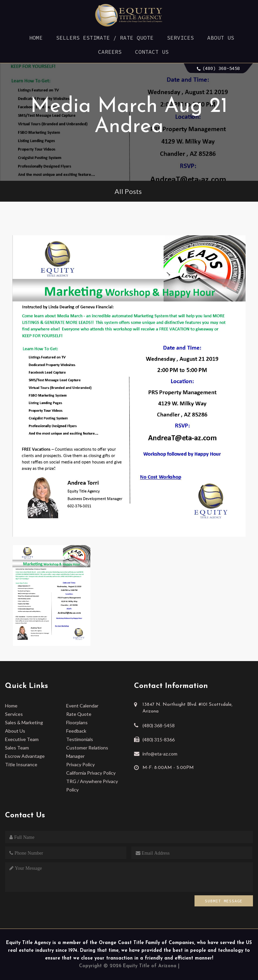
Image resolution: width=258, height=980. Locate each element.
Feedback (76, 731)
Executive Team (22, 739)
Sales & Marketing (24, 722)
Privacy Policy (80, 764)
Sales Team (17, 748)
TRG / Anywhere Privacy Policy (92, 785)
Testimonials (80, 739)
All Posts (128, 191)
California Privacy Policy (91, 773)
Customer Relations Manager (87, 752)
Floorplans (77, 722)
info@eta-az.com (160, 754)
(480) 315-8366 (159, 740)
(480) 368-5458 (221, 68)
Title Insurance (21, 764)
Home (36, 38)
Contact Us (152, 52)
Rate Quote (79, 714)
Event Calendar (82, 706)
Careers (110, 52)
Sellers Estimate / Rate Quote (105, 38)
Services (180, 38)
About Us (221, 38)
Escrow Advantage (25, 756)
